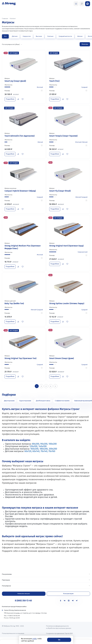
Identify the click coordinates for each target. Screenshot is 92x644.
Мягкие (80, 36)
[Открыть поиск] (76, 4)
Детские (15, 36)
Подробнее (10, 99)
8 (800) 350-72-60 (23, 601)
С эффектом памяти (62, 401)
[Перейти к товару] (24, 77)
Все (5, 36)
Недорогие (27, 36)
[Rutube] (77, 601)
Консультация (68, 593)
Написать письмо (24, 593)
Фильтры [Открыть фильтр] (85, 44)
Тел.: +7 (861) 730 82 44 (12, 616)
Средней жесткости (65, 36)
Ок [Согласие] (59, 640)
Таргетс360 (69, 633)
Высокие (39, 36)
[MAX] (69, 601)
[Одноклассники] (61, 601)
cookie (34, 639)
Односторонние (25, 401)
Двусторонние (9, 401)
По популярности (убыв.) (11, 44)
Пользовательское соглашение (13, 633)
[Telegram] (73, 601)
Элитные (50, 36)
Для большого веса (43, 401)
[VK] (65, 601)
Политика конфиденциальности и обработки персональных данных (59, 627)
